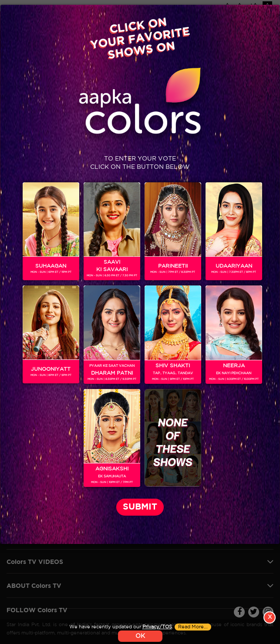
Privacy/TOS (157, 627)
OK (140, 636)
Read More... (193, 627)
